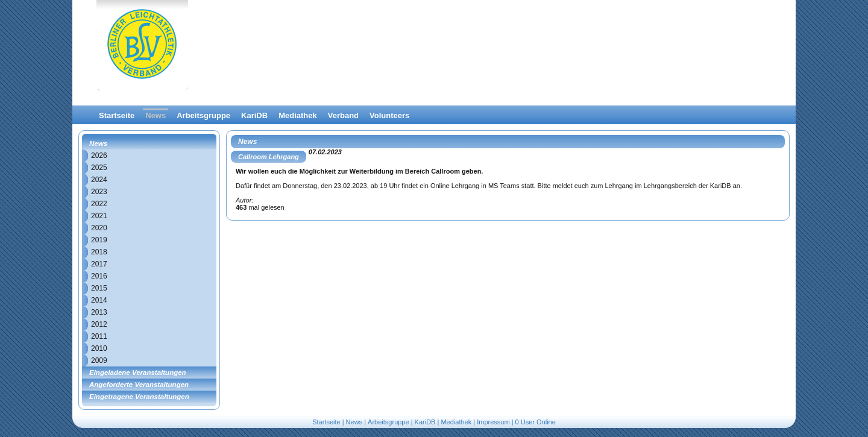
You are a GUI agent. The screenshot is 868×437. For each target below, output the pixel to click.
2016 (99, 276)
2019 (99, 240)
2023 (99, 192)
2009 (99, 360)
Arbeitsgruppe (203, 115)
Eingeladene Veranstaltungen (138, 373)
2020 (99, 228)
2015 (99, 288)
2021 (99, 216)
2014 (99, 300)
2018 (99, 252)
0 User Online (536, 422)
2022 (99, 204)
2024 (99, 180)
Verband (343, 115)
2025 (99, 168)
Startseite (117, 115)
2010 (99, 348)
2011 (99, 336)
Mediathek (298, 115)
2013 (99, 312)
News (156, 115)
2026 (99, 156)
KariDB (254, 115)
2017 (99, 264)
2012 (99, 324)
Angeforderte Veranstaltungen (139, 385)
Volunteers (389, 115)
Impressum (493, 422)
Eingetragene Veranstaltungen (139, 397)
